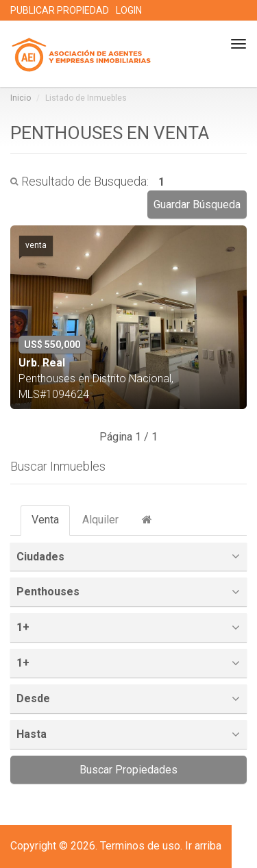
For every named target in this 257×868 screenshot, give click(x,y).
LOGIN (129, 10)
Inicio (21, 98)
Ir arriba (203, 846)
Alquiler (100, 520)
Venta (45, 520)
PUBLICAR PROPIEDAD (60, 10)
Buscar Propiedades (128, 770)
